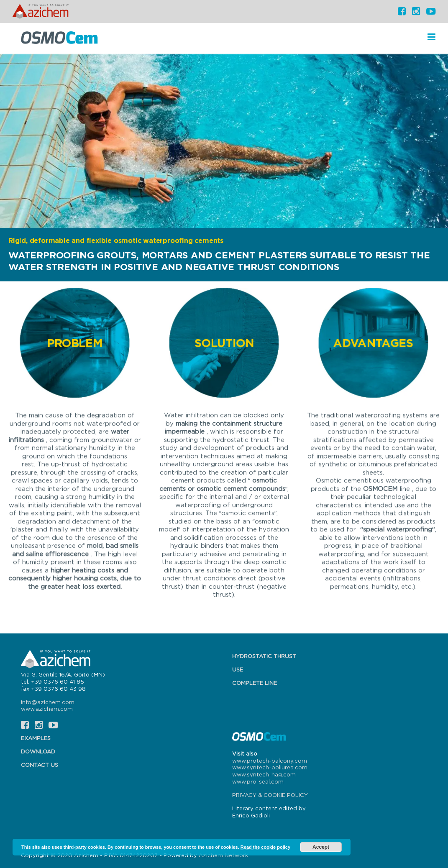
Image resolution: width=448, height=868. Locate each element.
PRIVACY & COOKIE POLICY (270, 795)
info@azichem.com (48, 702)
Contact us (40, 765)
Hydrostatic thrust (264, 656)
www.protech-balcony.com (270, 761)
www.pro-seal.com (258, 781)
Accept (321, 847)
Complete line (255, 683)
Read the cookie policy (265, 847)
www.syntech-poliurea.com (270, 767)
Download (38, 751)
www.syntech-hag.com (264, 774)
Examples (36, 738)
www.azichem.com (47, 709)
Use (238, 669)
